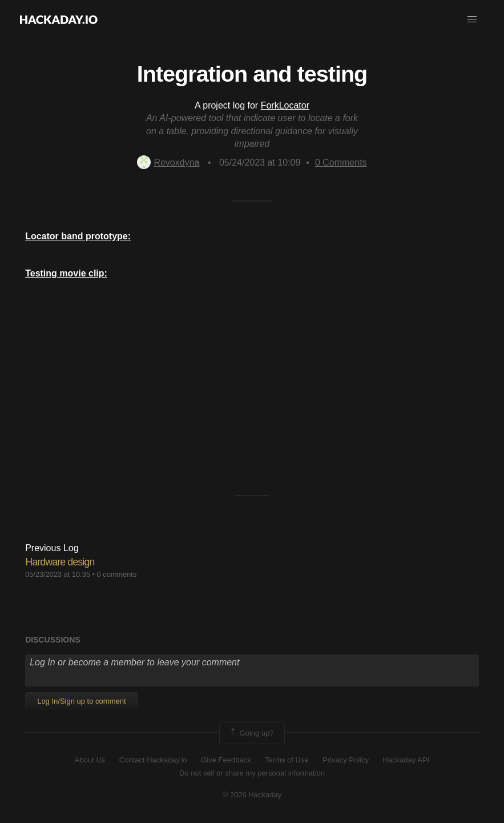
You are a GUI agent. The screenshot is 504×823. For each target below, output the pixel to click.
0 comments (117, 574)
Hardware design (60, 562)
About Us (90, 760)
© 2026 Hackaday (252, 795)
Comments (341, 162)
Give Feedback (226, 760)
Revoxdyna (168, 162)
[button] (472, 19)
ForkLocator (285, 105)
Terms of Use (287, 760)
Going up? (251, 733)
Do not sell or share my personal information (252, 773)
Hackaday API (406, 760)
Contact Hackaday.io (153, 760)
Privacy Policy (346, 760)
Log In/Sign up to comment (81, 701)
